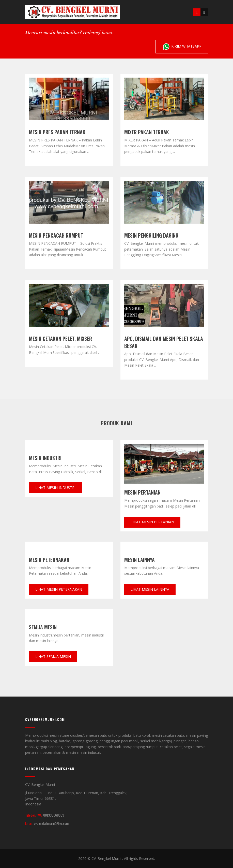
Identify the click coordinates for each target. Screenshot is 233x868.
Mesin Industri (45, 458)
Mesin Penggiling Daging (151, 235)
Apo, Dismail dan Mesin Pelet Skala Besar (164, 342)
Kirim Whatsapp (182, 47)
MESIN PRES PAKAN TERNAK (57, 132)
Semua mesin (43, 627)
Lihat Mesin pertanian (152, 522)
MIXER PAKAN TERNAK (147, 132)
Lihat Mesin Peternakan (59, 589)
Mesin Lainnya (139, 560)
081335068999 (54, 815)
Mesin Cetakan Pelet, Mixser (60, 339)
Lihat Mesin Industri (55, 488)
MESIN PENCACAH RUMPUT (56, 235)
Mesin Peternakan (49, 560)
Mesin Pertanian (142, 492)
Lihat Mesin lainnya (150, 589)
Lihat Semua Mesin (53, 656)
